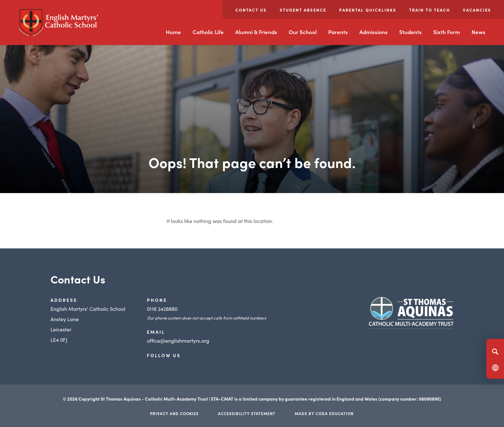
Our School (303, 32)
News (478, 32)
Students (410, 32)
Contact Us (251, 10)
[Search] (495, 351)
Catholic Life (208, 32)
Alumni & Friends (256, 32)
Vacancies (477, 10)
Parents (338, 32)
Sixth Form (447, 32)
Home (173, 32)
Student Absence (303, 10)
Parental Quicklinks (368, 10)
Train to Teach (430, 10)
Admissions (373, 32)
